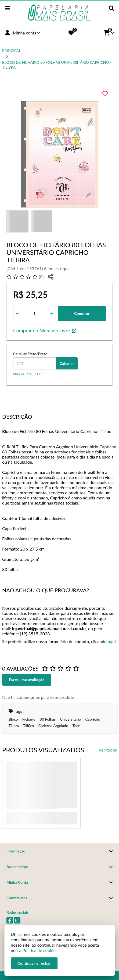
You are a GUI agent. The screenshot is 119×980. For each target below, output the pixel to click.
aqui (112, 641)
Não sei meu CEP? (28, 374)
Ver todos (108, 750)
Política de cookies (40, 950)
